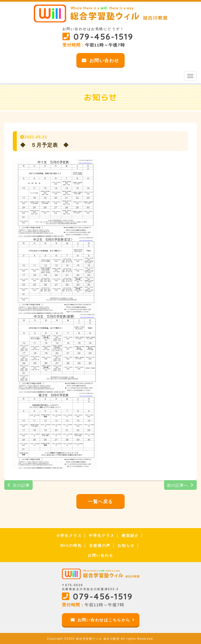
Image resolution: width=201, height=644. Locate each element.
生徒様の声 (100, 546)
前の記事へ (180, 485)
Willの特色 (71, 546)
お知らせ (126, 546)
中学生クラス (102, 536)
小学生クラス (69, 536)
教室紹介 (130, 536)
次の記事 (18, 485)
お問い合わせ (101, 555)
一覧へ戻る (101, 502)
